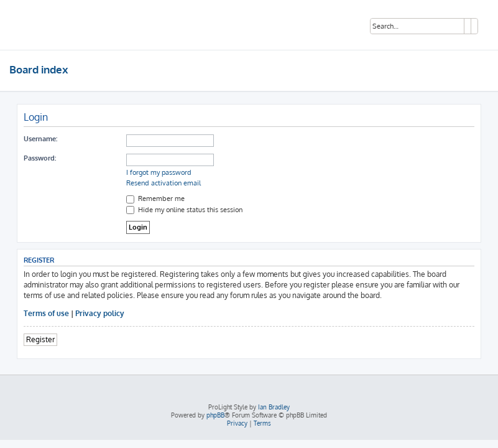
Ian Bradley (274, 407)
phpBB (215, 415)
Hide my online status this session (184, 210)
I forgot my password (159, 172)
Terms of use (46, 313)
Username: (40, 139)
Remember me (155, 198)
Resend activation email (164, 183)
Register (40, 339)
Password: (40, 158)
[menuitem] (237, 423)
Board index (39, 69)
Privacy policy (100, 313)
